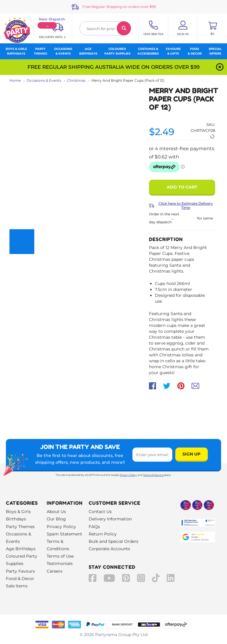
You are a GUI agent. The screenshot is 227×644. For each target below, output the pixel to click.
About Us (56, 512)
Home (15, 80)
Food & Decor (20, 579)
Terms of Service (153, 475)
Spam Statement (64, 534)
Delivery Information (110, 519)
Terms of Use (60, 556)
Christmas (76, 80)
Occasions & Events (44, 80)
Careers (55, 571)
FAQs (94, 527)
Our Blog (56, 519)
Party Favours (20, 571)
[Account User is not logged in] (183, 28)
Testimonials (60, 563)
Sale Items (17, 586)
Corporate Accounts (109, 549)
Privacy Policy (128, 475)
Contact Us (100, 512)
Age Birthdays (21, 549)
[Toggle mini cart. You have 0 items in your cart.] (212, 28)
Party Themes (20, 527)
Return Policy (103, 534)
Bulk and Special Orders (113, 541)
